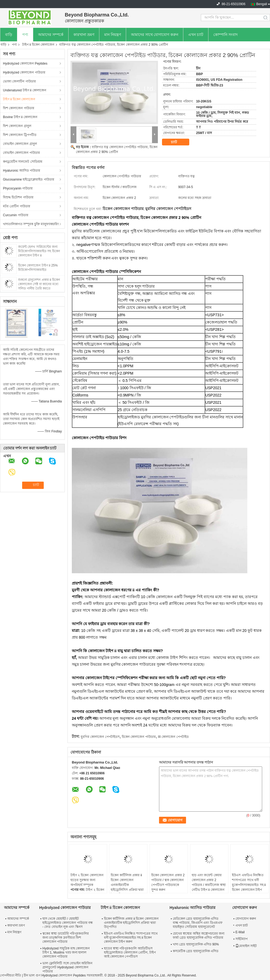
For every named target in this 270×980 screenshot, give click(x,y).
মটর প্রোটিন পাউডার (17, 206)
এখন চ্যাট (196, 35)
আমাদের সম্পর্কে (51, 35)
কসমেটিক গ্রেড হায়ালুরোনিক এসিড (196, 951)
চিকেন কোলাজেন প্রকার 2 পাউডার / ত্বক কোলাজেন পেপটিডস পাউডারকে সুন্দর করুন (168, 882)
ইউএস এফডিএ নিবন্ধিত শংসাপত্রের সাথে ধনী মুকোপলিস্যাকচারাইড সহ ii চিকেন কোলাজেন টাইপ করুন (249, 885)
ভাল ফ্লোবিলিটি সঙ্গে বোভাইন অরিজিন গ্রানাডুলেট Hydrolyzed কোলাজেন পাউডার (67, 967)
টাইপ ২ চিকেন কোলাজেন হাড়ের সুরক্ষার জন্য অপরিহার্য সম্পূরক (87, 880)
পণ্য (25, 35)
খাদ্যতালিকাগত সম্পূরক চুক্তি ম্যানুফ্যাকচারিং (31, 224)
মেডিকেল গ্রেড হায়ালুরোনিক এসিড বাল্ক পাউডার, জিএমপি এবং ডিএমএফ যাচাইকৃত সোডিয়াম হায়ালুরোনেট (198, 923)
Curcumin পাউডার (16, 215)
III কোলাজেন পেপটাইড (173, 737)
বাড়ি (9, 35)
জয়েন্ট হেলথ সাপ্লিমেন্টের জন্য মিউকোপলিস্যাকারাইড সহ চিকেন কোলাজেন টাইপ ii (39, 251)
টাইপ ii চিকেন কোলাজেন (38, 45)
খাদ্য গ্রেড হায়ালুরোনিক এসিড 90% (196, 944)
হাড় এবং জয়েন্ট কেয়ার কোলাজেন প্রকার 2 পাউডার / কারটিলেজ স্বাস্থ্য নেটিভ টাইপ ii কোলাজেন (209, 882)
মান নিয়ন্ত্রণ (113, 35)
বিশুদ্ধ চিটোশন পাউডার (18, 197)
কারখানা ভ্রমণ (84, 35)
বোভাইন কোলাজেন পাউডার (21, 153)
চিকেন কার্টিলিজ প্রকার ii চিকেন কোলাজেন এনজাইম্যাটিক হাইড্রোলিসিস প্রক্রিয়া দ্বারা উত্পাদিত (127, 885)
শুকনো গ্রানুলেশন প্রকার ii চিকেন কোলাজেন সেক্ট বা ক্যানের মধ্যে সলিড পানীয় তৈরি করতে (39, 284)
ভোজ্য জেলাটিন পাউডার (19, 81)
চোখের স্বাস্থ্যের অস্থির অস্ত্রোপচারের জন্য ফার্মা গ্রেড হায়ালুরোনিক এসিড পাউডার (199, 936)
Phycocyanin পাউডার (18, 188)
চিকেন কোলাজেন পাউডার (139, 737)
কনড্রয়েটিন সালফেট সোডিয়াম (23, 162)
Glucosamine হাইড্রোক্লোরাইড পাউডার (29, 179)
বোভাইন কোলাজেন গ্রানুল (20, 144)
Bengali (262, 4)
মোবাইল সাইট (246, 946)
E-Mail (240, 932)
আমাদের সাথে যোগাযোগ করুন (155, 35)
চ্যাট (178, 142)
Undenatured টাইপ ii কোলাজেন (25, 90)
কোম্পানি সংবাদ (225, 35)
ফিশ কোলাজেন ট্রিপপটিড (20, 135)
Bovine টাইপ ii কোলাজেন (20, 117)
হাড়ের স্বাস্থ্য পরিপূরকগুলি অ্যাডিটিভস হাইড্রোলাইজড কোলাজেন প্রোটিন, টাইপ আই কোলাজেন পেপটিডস (130, 952)
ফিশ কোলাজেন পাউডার (19, 108)
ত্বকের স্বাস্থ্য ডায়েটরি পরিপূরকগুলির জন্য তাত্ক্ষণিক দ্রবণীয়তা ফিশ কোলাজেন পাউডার (66, 938)
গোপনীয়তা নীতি (11, 975)
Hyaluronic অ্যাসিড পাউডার (22, 171)
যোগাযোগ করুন (246, 919)
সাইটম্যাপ (242, 939)
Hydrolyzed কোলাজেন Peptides (25, 64)
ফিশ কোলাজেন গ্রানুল (17, 126)
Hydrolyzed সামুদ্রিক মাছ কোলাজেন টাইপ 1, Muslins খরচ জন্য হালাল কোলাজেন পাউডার (66, 952)
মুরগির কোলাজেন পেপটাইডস (100, 737)
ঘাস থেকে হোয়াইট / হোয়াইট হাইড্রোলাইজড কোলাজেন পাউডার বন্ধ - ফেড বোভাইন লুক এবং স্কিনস (68, 923)
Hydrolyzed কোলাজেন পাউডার (24, 72)
